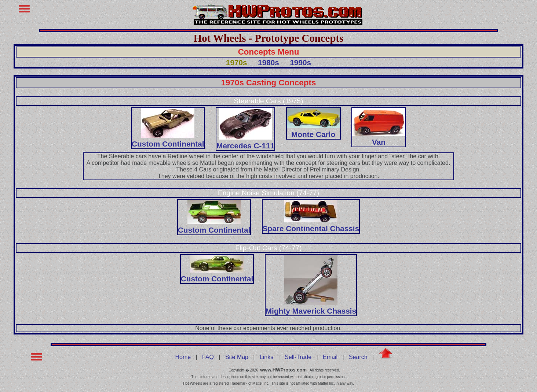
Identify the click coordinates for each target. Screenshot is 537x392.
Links (266, 357)
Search (358, 357)
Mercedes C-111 (245, 141)
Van (379, 138)
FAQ (208, 357)
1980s (268, 62)
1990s (300, 62)
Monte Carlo (313, 130)
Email (330, 357)
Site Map (237, 357)
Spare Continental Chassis (311, 224)
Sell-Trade (298, 357)
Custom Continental (168, 139)
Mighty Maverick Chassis (311, 306)
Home (183, 357)
